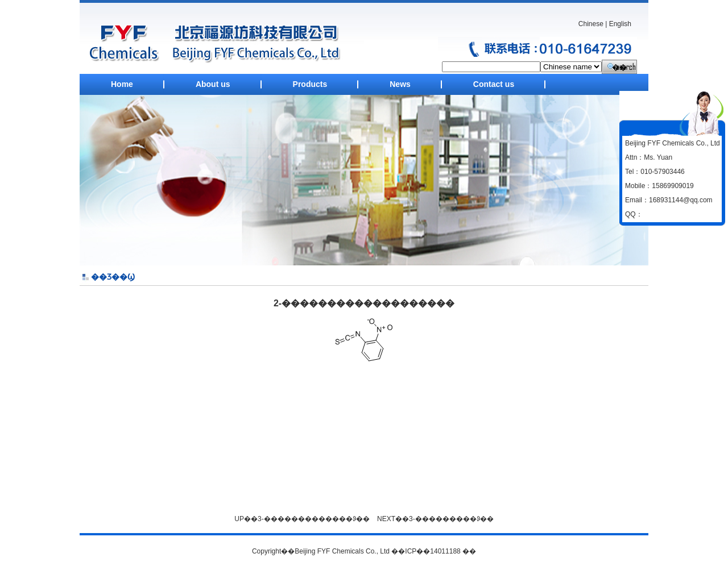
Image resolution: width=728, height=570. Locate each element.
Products (310, 84)
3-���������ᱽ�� (451, 519)
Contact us (494, 84)
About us (213, 84)
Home (122, 84)
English (620, 24)
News (400, 84)
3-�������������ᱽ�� (314, 519)
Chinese (591, 24)
